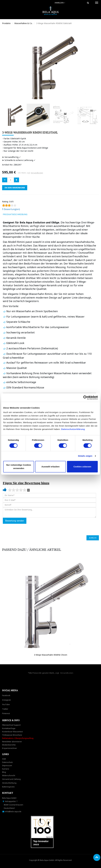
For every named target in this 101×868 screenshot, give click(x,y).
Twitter (5, 709)
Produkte (6, 23)
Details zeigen (85, 456)
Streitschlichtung (9, 783)
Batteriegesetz (8, 787)
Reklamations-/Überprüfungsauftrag (18, 738)
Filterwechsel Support (11, 725)
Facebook (6, 695)
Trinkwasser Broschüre (12, 735)
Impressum (7, 765)
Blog (4, 772)
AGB (4, 759)
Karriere (6, 769)
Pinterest (6, 713)
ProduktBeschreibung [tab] (15, 214)
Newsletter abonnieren (12, 742)
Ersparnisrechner (10, 748)
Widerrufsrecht (9, 775)
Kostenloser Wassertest (12, 732)
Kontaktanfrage (9, 728)
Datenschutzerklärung (73, 429)
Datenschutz (7, 762)
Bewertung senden (15, 521)
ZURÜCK (93, 538)
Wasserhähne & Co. (23, 23)
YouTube (6, 704)
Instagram (6, 700)
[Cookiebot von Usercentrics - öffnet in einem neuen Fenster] (85, 398)
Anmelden (60, 3)
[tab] (34, 214)
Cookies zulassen (82, 467)
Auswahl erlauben (50, 467)
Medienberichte (9, 745)
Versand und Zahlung (11, 779)
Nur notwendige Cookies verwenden (19, 467)
